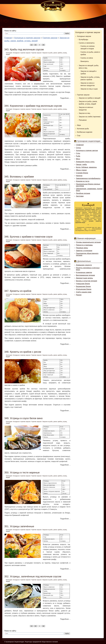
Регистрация (98, 2)
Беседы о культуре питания (86, 281)
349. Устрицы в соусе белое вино (23, 418)
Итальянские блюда (84, 289)
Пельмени (83, 120)
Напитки (79, 176)
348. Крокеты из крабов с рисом (23, 352)
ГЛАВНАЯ (80, 145)
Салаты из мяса (87, 58)
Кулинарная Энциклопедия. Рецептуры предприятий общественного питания (32, 642)
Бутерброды (83, 39)
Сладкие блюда (82, 173)
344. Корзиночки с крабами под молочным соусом (33, 106)
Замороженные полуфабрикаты (88, 178)
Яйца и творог (81, 170)
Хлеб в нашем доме (84, 292)
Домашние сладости (84, 265)
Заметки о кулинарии (84, 251)
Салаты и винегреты (87, 43)
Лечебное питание (83, 193)
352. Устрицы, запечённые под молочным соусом (33, 576)
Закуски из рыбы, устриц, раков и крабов (90, 78)
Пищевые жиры (82, 248)
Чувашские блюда (83, 284)
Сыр (79, 135)
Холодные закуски (84, 36)
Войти (88, 2)
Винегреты (85, 61)
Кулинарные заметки (84, 272)
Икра (79, 125)
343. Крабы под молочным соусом (24, 49)
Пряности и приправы (84, 245)
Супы (78, 153)
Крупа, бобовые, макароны (86, 167)
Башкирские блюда (83, 286)
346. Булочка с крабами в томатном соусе (28, 237)
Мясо (78, 159)
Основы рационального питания (88, 242)
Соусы (78, 148)
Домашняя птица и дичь (85, 162)
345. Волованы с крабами (19, 177)
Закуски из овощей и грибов (88, 72)
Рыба (78, 156)
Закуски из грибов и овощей (90, 98)
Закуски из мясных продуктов (86, 109)
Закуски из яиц (84, 113)
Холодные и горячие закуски (22, 53)
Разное (79, 295)
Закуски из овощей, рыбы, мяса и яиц (89, 67)
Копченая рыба (83, 129)
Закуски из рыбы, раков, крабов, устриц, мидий (88, 103)
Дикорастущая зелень (84, 278)
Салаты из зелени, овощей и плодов (88, 47)
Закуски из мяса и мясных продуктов (88, 84)
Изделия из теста (83, 181)
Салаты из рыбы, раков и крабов (90, 53)
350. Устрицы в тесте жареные (22, 472)
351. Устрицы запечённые (19, 526)
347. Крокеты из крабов (18, 291)
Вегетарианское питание (85, 275)
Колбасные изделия (85, 132)
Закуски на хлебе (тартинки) (90, 117)
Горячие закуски (36, 53)
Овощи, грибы (81, 164)
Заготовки (80, 196)
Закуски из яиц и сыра (89, 89)
